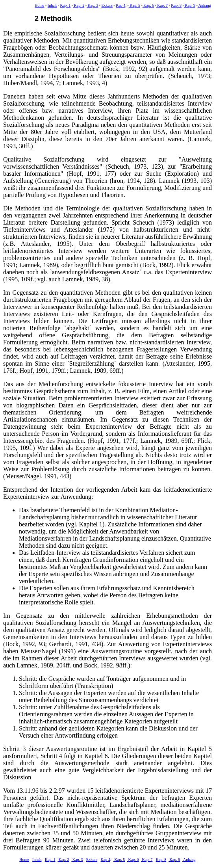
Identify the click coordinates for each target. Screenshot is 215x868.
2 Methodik (53, 19)
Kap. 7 (162, 5)
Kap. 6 (148, 5)
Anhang (204, 5)
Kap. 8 (176, 5)
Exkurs (107, 5)
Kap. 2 (79, 5)
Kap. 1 (65, 5)
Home (39, 5)
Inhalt (52, 5)
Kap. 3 (92, 5)
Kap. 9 (190, 5)
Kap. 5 (134, 5)
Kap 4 (120, 5)
